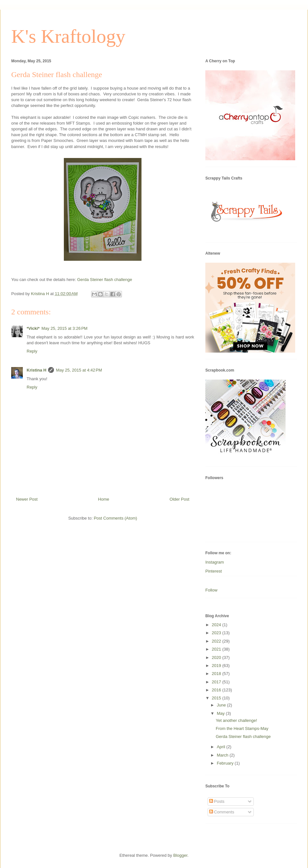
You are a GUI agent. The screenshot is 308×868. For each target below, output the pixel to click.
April (222, 747)
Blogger (180, 855)
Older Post (180, 499)
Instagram (215, 562)
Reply (32, 351)
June (222, 705)
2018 (217, 674)
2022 (217, 641)
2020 (217, 658)
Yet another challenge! (236, 720)
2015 (217, 698)
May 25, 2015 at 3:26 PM (64, 328)
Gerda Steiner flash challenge (105, 280)
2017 (217, 682)
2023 (217, 633)
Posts (217, 801)
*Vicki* (33, 328)
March (223, 755)
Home (104, 499)
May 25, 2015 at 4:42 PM (79, 370)
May (221, 713)
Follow (211, 590)
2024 (217, 625)
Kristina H (36, 370)
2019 (217, 666)
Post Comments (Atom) (115, 518)
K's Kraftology (68, 36)
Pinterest (214, 571)
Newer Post (27, 499)
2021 (217, 649)
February (226, 763)
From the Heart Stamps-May (242, 728)
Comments (222, 812)
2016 (217, 690)
